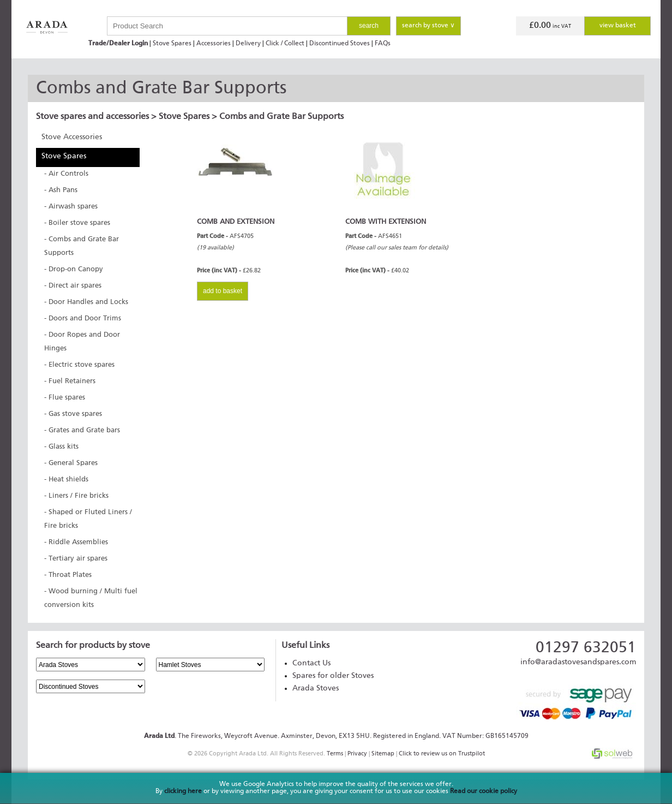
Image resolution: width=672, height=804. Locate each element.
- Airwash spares (71, 207)
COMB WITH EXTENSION (386, 222)
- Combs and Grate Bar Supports (82, 246)
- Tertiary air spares (76, 559)
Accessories (214, 44)
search (369, 26)
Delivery (248, 44)
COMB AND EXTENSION (236, 222)
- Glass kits (61, 447)
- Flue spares (65, 398)
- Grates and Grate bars (82, 430)
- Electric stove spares (79, 365)
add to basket (223, 291)
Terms (335, 754)
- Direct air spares (73, 286)
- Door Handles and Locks (86, 302)
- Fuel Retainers (70, 381)
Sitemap (383, 754)
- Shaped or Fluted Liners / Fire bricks (88, 519)
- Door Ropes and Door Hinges (82, 342)
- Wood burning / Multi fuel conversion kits (91, 598)
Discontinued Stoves (340, 44)
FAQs (383, 44)
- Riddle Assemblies (76, 542)
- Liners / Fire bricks (76, 496)
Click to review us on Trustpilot (442, 754)
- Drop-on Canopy (74, 269)
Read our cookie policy (484, 791)
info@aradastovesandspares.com (578, 662)
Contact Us (311, 663)
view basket (618, 26)
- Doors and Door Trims (83, 318)
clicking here (183, 791)
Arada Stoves (316, 688)
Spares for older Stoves (333, 676)
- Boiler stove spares (77, 223)
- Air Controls (66, 174)
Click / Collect (285, 44)
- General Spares (71, 463)
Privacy (357, 754)
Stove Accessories (72, 137)
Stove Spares (172, 44)
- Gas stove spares (73, 414)
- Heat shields (66, 480)
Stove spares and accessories (92, 117)
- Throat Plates (68, 575)
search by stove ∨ (428, 26)
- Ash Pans (61, 190)
